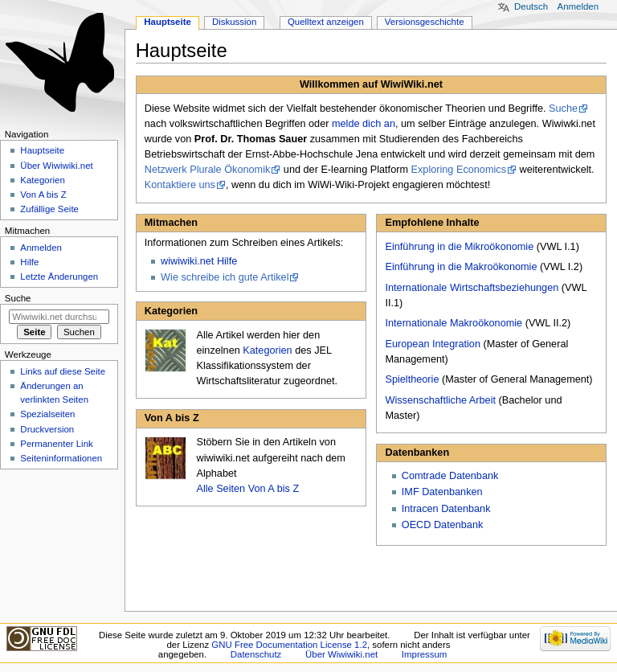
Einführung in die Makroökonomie (461, 267)
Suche (563, 109)
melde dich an (364, 124)
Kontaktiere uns (180, 185)
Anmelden (578, 6)
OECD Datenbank (443, 525)
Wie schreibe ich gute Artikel (225, 277)
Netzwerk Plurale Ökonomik (208, 170)
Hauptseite (168, 22)
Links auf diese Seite (63, 371)
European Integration (433, 344)
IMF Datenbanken (442, 492)
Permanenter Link (56, 444)
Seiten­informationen (61, 458)
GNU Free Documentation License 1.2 (289, 645)
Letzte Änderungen (59, 277)
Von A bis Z (43, 195)
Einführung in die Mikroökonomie (459, 247)
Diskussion (234, 22)
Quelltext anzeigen (326, 22)
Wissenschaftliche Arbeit (440, 400)
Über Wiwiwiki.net (56, 166)
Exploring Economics (459, 170)
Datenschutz (256, 654)
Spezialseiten (47, 414)
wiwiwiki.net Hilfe (199, 261)
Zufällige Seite (49, 209)
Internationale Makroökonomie (454, 323)
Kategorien (267, 350)
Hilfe (29, 262)
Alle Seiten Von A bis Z (247, 489)
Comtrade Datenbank (450, 476)
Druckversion (47, 429)
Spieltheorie (412, 379)
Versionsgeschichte (425, 22)
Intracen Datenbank (446, 509)
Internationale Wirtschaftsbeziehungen (472, 288)
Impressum (425, 654)
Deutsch (531, 6)
